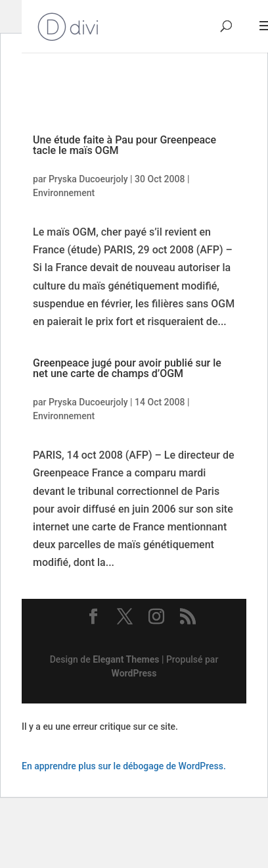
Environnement (64, 193)
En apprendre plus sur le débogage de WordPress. (124, 766)
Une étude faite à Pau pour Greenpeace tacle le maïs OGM (124, 145)
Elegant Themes (126, 659)
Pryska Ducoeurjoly (88, 179)
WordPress (134, 673)
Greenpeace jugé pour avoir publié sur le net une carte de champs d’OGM (127, 368)
